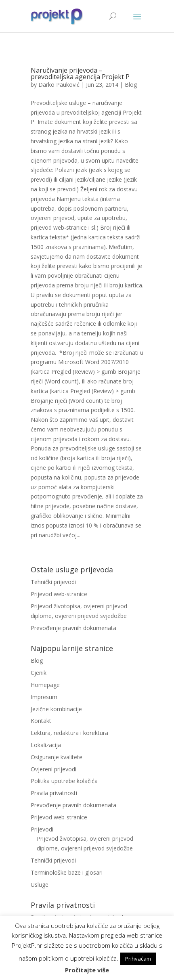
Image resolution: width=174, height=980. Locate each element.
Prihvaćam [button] (138, 959)
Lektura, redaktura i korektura (69, 733)
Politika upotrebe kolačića (64, 781)
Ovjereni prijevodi (53, 769)
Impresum (44, 697)
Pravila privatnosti (54, 793)
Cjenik (39, 673)
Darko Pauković (59, 85)
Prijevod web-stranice (59, 594)
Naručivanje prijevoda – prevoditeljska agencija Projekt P (80, 73)
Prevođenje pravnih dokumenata (73, 628)
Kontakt (41, 721)
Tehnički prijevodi (53, 582)
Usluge (40, 885)
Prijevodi (42, 829)
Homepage (45, 685)
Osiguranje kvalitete (57, 757)
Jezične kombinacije (56, 709)
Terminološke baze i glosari (67, 872)
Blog (131, 85)
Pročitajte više (87, 970)
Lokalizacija (46, 745)
